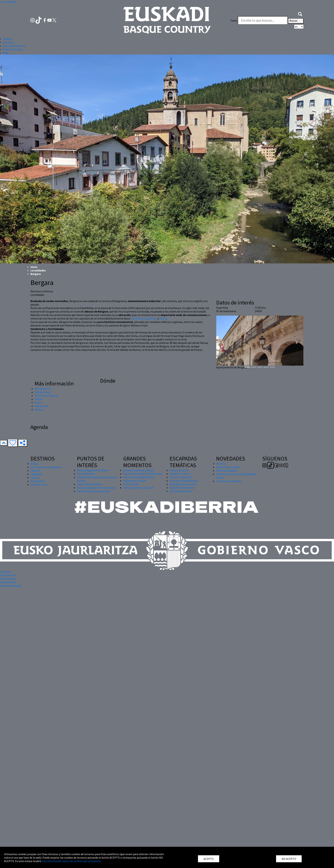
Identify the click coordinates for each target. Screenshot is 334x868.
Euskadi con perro (180, 474)
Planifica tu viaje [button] (12, 49)
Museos (39, 409)
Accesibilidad (8, 582)
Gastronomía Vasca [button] (14, 46)
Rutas (38, 402)
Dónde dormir (43, 389)
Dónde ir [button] (8, 39)
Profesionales (8, 579)
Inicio (34, 267)
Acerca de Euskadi (226, 471)
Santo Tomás (131, 484)
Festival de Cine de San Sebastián (143, 474)
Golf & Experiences (181, 491)
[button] (300, 14)
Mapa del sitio (8, 575)
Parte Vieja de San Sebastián (94, 491)
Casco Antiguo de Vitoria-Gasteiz (96, 488)
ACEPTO (209, 859)
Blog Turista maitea (228, 467)
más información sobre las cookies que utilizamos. (71, 861)
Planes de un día (179, 470)
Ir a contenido (8, 2)
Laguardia (36, 474)
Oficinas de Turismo (46, 396)
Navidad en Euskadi (134, 481)
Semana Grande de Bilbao (138, 470)
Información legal (11, 586)
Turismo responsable (229, 481)
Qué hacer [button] (9, 42)
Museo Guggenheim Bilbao (93, 470)
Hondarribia (38, 481)
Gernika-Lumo (39, 484)
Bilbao (153, 318)
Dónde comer (43, 392)
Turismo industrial (181, 477)
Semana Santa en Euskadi (138, 488)
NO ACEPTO (289, 859)
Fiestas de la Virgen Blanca (139, 477)
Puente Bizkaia (86, 474)
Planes (39, 399)
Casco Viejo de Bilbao (89, 484)
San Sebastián (140, 318)
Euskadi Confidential (182, 488)
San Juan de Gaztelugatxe (46, 467)
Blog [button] (5, 53)
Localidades (38, 270)
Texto (234, 21)
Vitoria (163, 318)
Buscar (296, 21)
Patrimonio (41, 406)
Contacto (6, 572)
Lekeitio (35, 471)
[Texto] (263, 20)
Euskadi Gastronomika (183, 484)
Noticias (221, 464)
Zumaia (35, 478)
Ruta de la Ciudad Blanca (184, 481)
